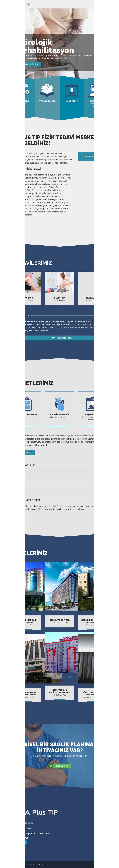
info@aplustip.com (25, 828)
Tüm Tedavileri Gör (42, 338)
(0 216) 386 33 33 (25, 823)
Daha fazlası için (29, 64)
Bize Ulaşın (22, 452)
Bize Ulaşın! (58, 766)
